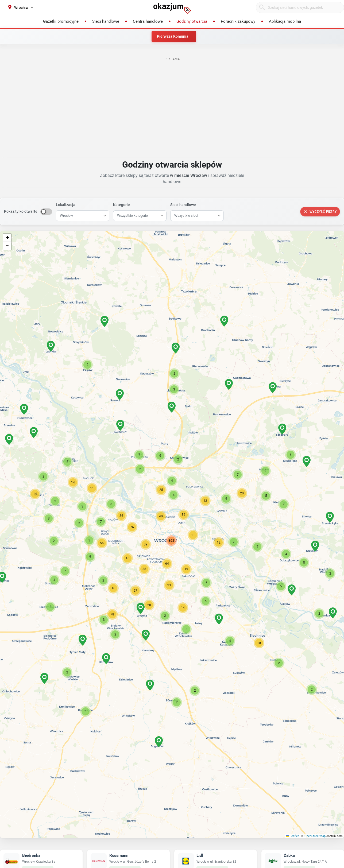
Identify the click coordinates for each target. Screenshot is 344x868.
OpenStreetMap (315, 836)
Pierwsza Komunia (173, 36)
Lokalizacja (66, 205)
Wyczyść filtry (320, 212)
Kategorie (121, 205)
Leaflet (293, 836)
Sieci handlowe (183, 205)
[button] (193, 535)
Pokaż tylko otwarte (21, 211)
